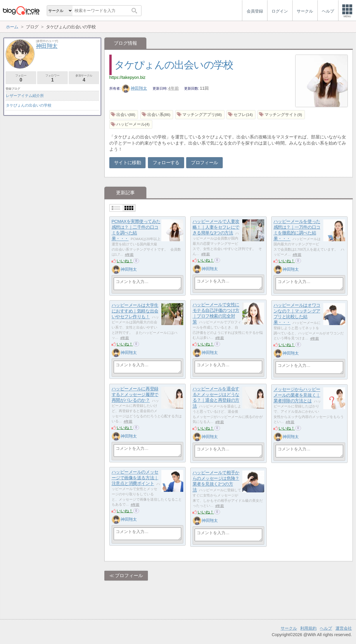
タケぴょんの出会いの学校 (174, 65)
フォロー (21, 78)
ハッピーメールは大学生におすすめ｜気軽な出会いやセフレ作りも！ (135, 311)
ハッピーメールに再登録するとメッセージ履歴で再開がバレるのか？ (135, 395)
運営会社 (344, 628)
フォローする (166, 163)
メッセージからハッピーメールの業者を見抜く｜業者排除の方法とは (297, 395)
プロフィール (204, 163)
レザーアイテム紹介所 (25, 96)
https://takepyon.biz (127, 77)
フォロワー (52, 78)
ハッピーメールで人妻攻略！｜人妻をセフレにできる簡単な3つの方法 (216, 227)
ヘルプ (326, 628)
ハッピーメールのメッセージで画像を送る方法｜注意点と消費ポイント (135, 478)
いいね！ (125, 261)
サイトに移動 (127, 163)
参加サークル (84, 78)
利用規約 (308, 628)
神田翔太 (134, 88)
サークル (289, 628)
